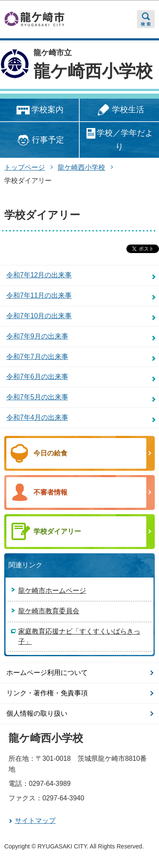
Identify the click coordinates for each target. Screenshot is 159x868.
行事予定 (39, 140)
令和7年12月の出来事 (39, 275)
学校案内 (39, 110)
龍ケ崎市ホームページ (52, 591)
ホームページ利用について (47, 673)
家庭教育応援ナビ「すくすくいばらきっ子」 (79, 636)
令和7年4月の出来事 (37, 417)
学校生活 (119, 110)
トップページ (25, 167)
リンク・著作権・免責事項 (47, 693)
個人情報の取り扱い (37, 713)
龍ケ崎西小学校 (93, 71)
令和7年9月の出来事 (37, 336)
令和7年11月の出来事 (39, 295)
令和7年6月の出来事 (37, 377)
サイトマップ (35, 821)
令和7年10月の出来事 (39, 316)
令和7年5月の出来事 (37, 397)
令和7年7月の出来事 (37, 357)
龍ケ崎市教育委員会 (49, 611)
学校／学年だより (119, 139)
